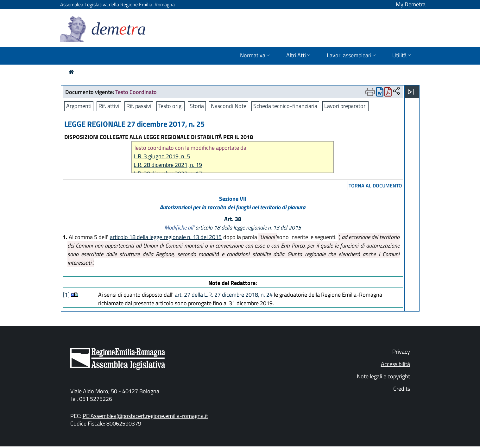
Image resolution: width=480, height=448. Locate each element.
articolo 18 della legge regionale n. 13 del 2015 (248, 227)
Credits (402, 389)
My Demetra (411, 4)
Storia (197, 106)
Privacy (401, 352)
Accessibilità (395, 364)
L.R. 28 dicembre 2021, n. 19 (168, 165)
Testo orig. (171, 106)
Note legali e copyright (383, 376)
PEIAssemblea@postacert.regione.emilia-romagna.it (145, 416)
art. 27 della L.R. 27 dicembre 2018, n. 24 (224, 295)
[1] (67, 295)
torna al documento (375, 186)
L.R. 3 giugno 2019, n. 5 (162, 156)
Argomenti (79, 106)
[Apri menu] (411, 92)
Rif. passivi (139, 106)
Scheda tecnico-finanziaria (285, 106)
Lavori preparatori (345, 106)
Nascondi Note (229, 106)
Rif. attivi (109, 106)
